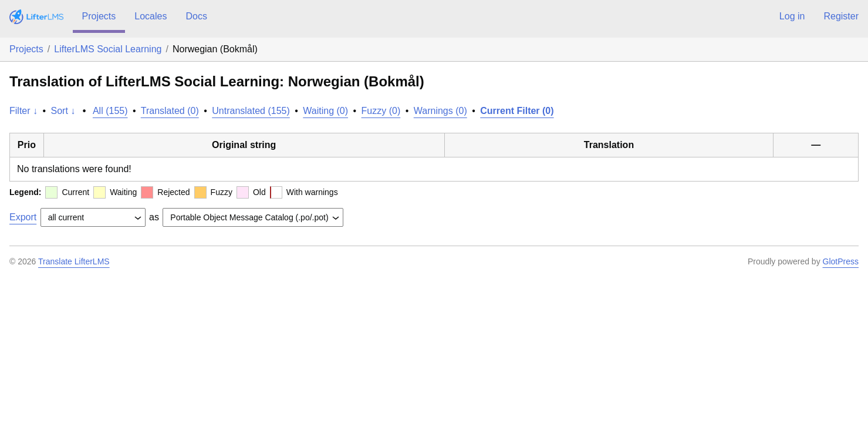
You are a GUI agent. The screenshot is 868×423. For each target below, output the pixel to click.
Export (23, 217)
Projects (99, 16)
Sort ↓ (63, 111)
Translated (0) (170, 111)
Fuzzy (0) (381, 111)
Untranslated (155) (251, 111)
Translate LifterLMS (74, 261)
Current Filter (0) (517, 111)
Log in (792, 16)
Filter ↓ (23, 111)
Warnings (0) (440, 111)
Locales (151, 16)
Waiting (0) (325, 111)
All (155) (110, 111)
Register (841, 16)
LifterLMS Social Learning (108, 49)
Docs (196, 16)
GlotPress (841, 261)
